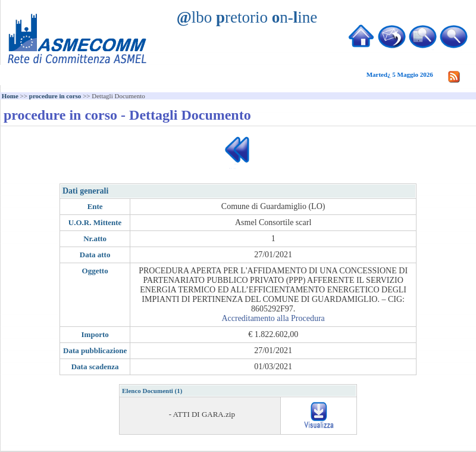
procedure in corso (55, 96)
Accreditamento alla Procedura (273, 318)
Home (10, 96)
